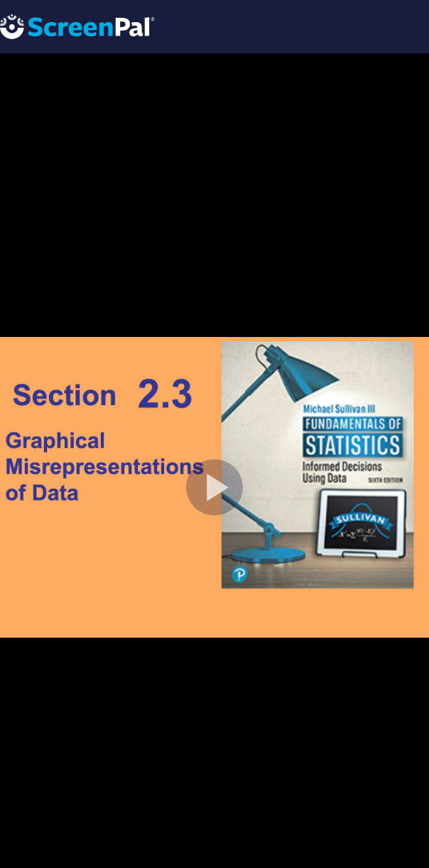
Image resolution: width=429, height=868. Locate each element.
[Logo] (77, 26)
